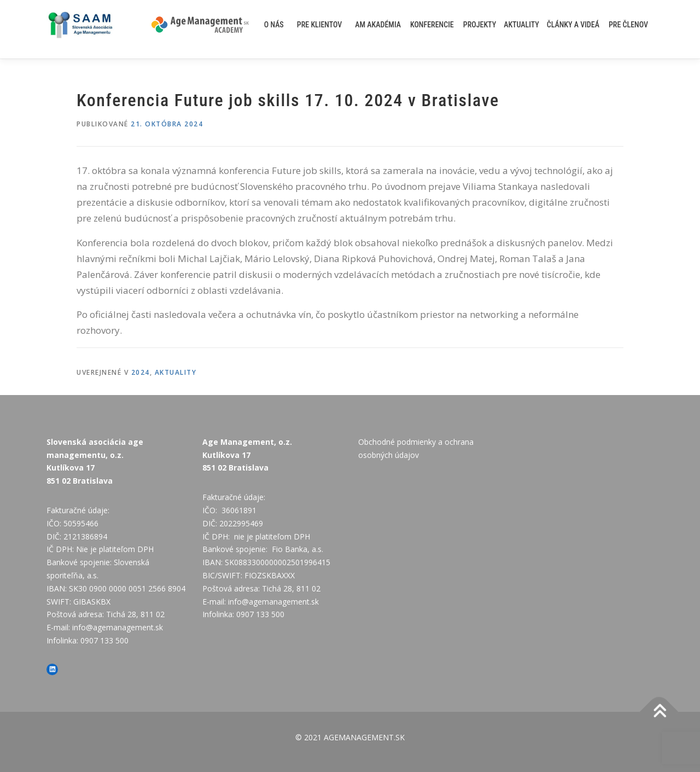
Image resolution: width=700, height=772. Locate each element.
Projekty (480, 25)
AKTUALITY (521, 25)
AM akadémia (378, 25)
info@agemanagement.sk (118, 627)
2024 (141, 372)
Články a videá (573, 25)
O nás (274, 25)
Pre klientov (320, 25)
